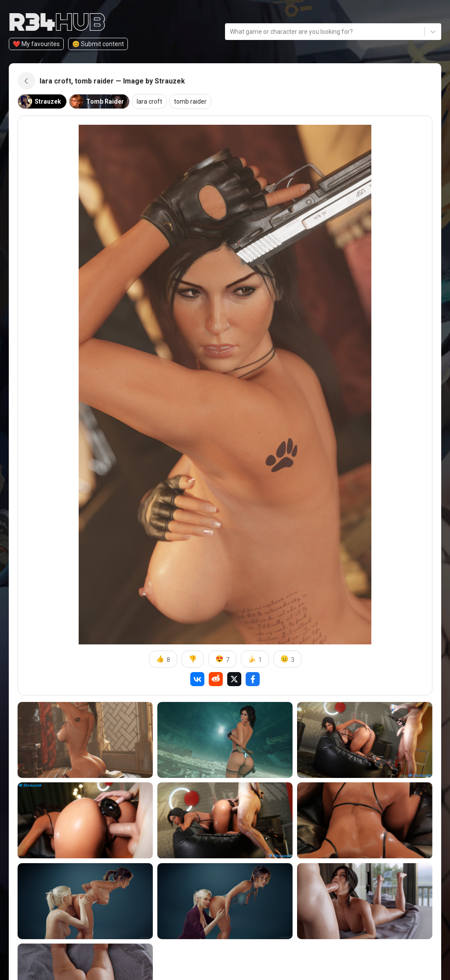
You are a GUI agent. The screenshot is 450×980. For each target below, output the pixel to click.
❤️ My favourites (36, 44)
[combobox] (230, 32)
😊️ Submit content (98, 44)
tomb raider (190, 101)
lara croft (149, 101)
